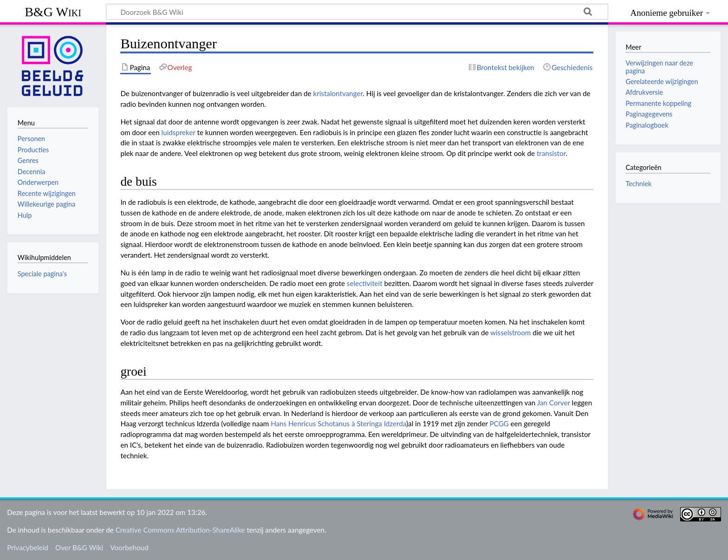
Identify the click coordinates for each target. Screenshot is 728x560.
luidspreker (179, 132)
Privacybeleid (28, 547)
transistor (551, 153)
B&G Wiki (53, 12)
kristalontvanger (338, 93)
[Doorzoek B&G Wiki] (357, 12)
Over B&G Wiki (79, 547)
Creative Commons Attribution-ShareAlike (180, 530)
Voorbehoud (129, 547)
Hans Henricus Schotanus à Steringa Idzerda (338, 423)
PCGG (499, 423)
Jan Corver (554, 403)
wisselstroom (510, 332)
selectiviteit (365, 283)
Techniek (638, 184)
